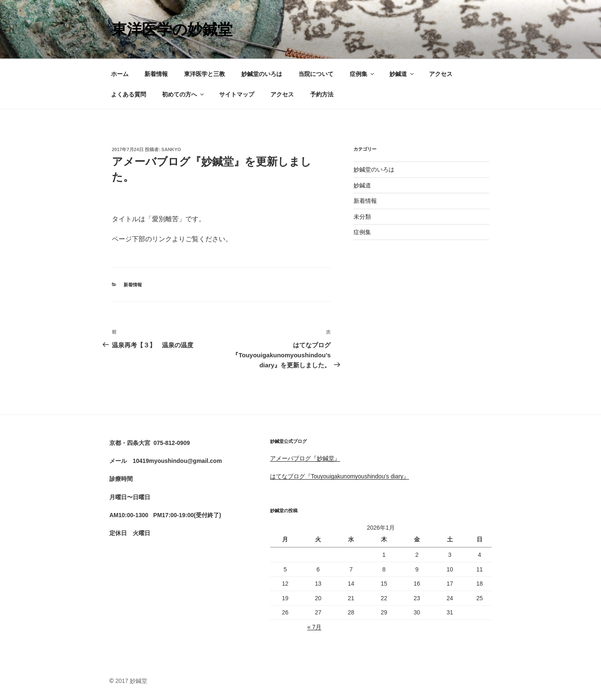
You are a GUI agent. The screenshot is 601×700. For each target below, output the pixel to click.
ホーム (120, 74)
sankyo (171, 149)
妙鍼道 (402, 74)
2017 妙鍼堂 (131, 681)
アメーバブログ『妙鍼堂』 (305, 458)
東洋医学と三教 (205, 74)
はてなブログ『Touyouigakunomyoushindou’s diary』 (340, 476)
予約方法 (322, 94)
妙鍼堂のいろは (262, 74)
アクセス (441, 74)
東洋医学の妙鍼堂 (172, 29)
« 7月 (314, 627)
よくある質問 (129, 94)
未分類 (362, 217)
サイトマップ (237, 94)
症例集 (362, 74)
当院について (316, 74)
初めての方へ (183, 94)
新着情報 (156, 74)
